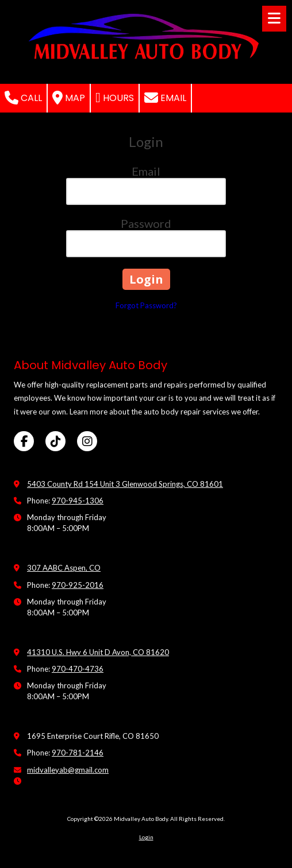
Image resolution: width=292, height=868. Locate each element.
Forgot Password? (146, 305)
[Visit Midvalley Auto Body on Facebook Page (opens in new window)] (24, 441)
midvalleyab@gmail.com (68, 770)
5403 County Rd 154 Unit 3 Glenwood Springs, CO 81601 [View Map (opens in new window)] (125, 484)
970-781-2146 (78, 753)
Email (165, 98)
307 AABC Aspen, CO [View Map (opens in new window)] (64, 568)
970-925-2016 (78, 585)
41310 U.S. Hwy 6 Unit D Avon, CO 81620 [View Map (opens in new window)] (98, 652)
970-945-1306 (78, 501)
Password (146, 223)
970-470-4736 (78, 669)
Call (23, 98)
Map (69, 98)
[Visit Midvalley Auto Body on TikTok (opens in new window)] (55, 441)
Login (146, 837)
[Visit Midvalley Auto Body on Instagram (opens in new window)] (87, 441)
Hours (115, 98)
